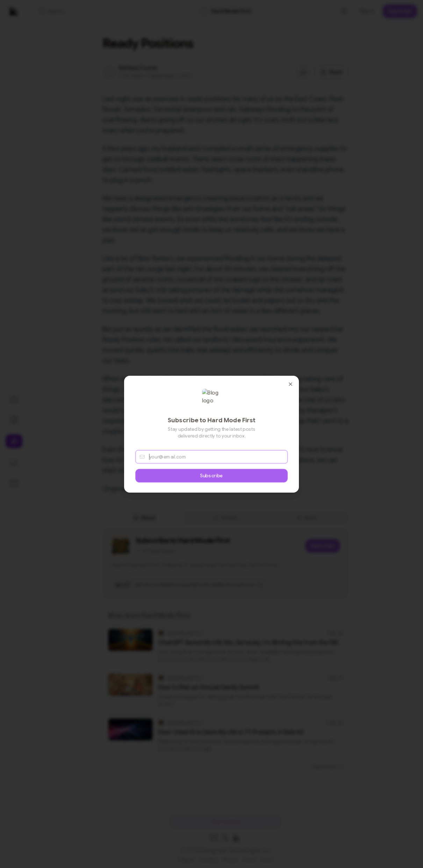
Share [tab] (307, 518)
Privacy (230, 859)
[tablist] (225, 518)
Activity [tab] (225, 518)
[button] (76, 11)
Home (267, 859)
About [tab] (144, 518)
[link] (225, 11)
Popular (187, 859)
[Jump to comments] (303, 72)
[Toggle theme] (344, 11)
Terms (249, 859)
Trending (209, 859)
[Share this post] (332, 72)
